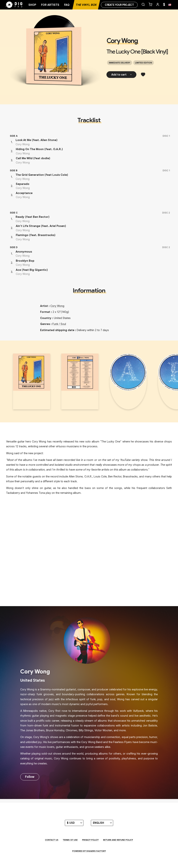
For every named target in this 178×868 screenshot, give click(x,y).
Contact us (52, 840)
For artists (50, 5)
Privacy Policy (90, 840)
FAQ (67, 5)
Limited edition (144, 63)
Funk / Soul (59, 324)
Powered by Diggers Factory (89, 851)
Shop (32, 5)
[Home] (20, 5)
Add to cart (121, 75)
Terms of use (70, 840)
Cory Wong (122, 41)
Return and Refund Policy (118, 840)
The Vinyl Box (86, 5)
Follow (30, 777)
